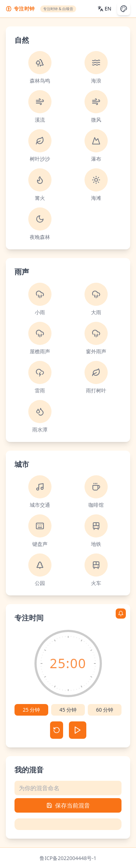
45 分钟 (68, 710)
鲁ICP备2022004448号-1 (68, 858)
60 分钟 (105, 710)
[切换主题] (124, 9)
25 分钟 (32, 710)
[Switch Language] (104, 9)
